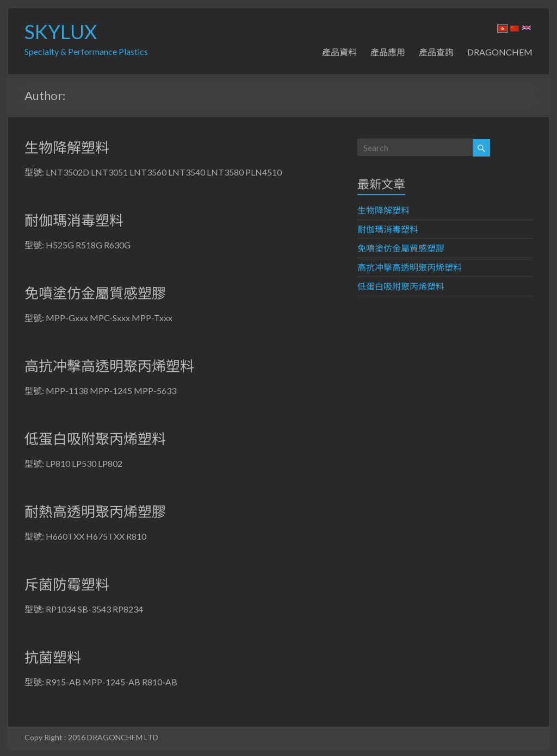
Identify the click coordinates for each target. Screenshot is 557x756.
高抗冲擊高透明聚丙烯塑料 (109, 366)
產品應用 (388, 52)
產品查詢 (436, 52)
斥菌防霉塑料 (67, 584)
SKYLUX (61, 32)
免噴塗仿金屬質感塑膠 (95, 293)
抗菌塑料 (53, 657)
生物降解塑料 (67, 147)
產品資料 (339, 52)
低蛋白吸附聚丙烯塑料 (95, 439)
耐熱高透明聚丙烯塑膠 (95, 511)
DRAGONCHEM (500, 52)
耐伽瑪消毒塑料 (74, 220)
